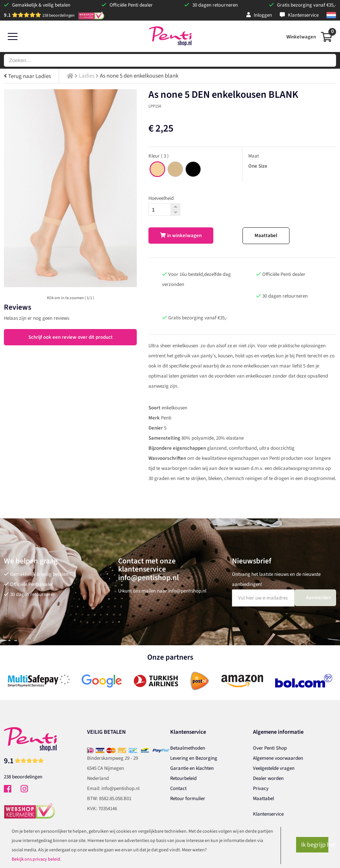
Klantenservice (299, 15)
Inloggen (259, 15)
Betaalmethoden (188, 748)
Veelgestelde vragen (274, 768)
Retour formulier (188, 799)
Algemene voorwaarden (278, 758)
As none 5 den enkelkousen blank (139, 76)
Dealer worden (268, 778)
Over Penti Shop (270, 748)
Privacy (261, 788)
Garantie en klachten (192, 768)
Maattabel (266, 236)
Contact (178, 788)
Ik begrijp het (315, 845)
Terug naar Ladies (27, 76)
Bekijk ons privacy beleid (36, 859)
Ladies (87, 76)
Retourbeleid (183, 778)
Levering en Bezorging (194, 758)
